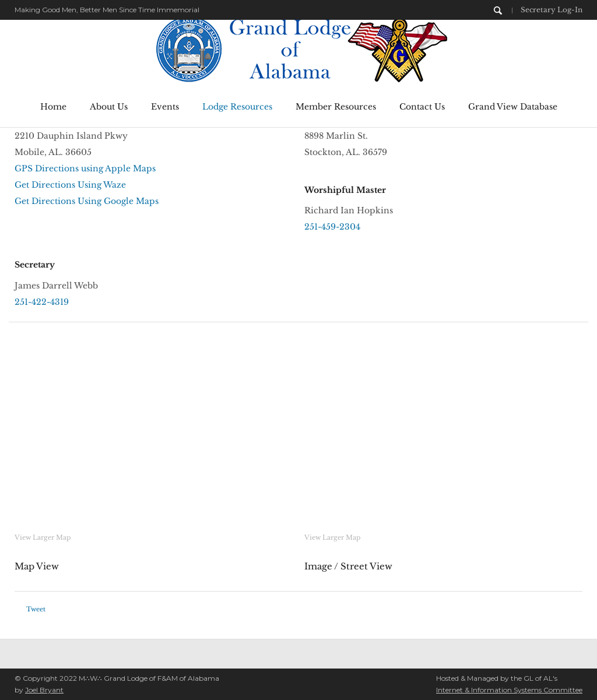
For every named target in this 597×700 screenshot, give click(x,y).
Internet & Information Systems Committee (509, 690)
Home (53, 107)
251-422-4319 (42, 302)
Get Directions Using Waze (70, 185)
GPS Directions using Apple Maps (85, 168)
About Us (109, 107)
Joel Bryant (44, 690)
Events (165, 107)
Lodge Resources (237, 107)
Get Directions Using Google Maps (87, 201)
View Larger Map (43, 537)
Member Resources (336, 107)
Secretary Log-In (552, 10)
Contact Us (422, 107)
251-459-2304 (332, 227)
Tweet (36, 609)
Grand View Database (513, 107)
